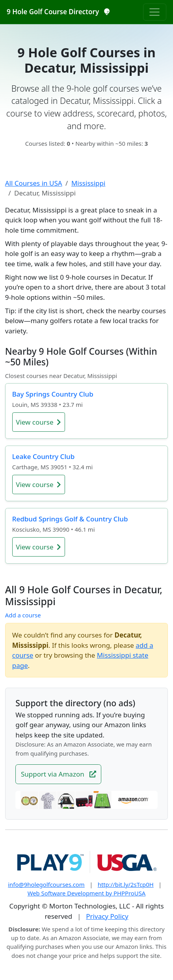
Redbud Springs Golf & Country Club (70, 519)
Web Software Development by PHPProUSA (87, 893)
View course (38, 422)
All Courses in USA (34, 183)
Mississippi (88, 183)
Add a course (23, 615)
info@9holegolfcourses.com (46, 884)
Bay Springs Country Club (53, 394)
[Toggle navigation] (155, 12)
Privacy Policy (107, 916)
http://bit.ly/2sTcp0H (126, 884)
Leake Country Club (43, 456)
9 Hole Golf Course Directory (58, 12)
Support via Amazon (59, 774)
